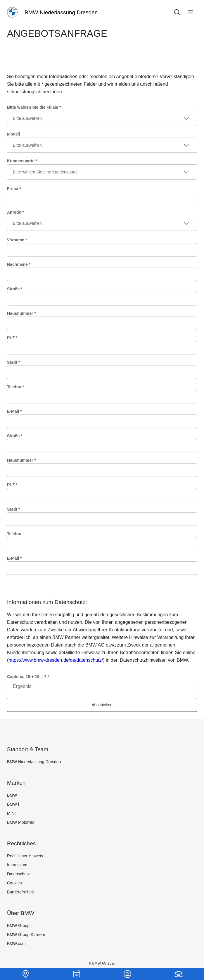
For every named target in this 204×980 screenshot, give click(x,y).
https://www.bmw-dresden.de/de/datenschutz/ (56, 660)
